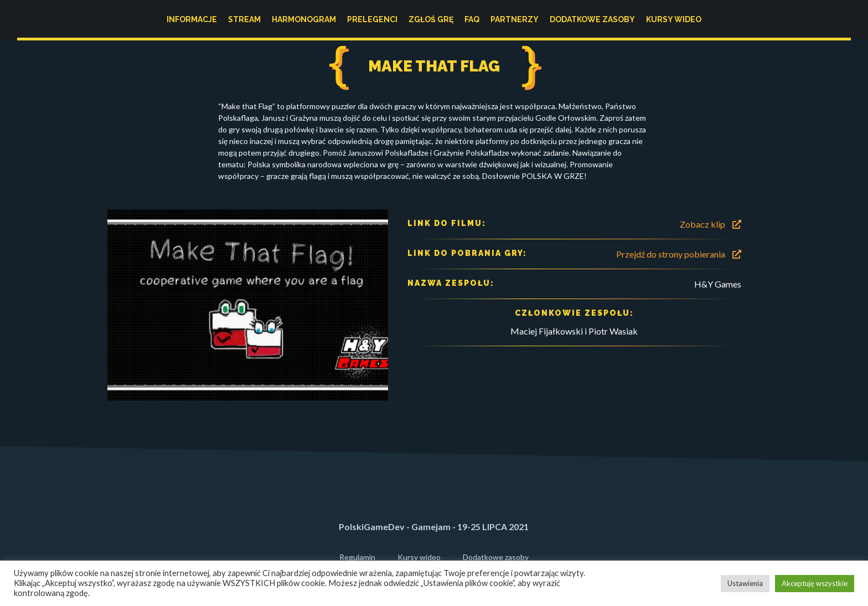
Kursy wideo (674, 19)
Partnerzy (515, 19)
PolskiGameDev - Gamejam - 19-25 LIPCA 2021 (434, 527)
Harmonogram (304, 19)
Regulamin (357, 557)
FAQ (472, 19)
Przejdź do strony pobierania (679, 254)
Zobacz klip (711, 224)
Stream (244, 19)
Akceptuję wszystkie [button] (815, 583)
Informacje (192, 19)
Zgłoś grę (431, 19)
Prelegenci (372, 19)
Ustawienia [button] (745, 583)
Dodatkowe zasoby (592, 19)
